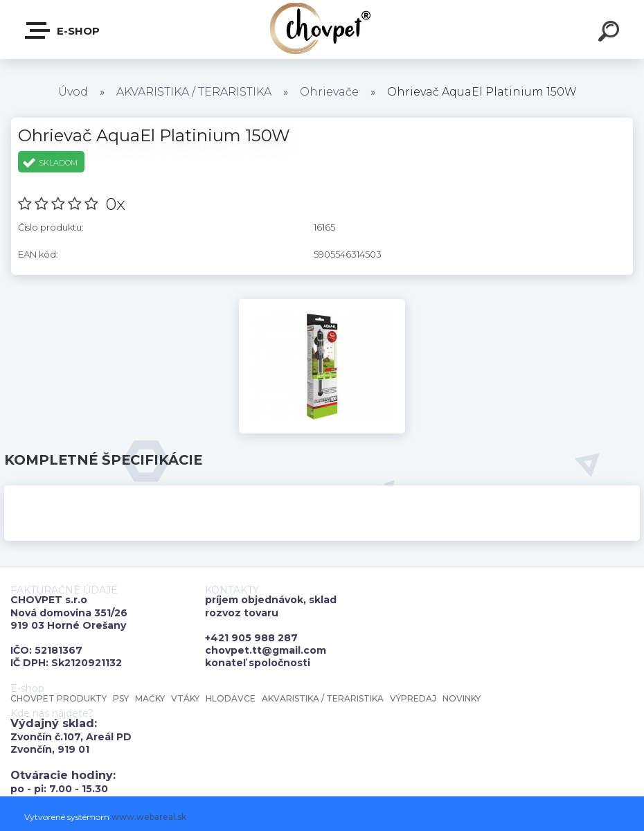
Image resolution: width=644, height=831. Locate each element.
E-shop (63, 30)
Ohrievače (329, 92)
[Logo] (322, 29)
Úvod (73, 92)
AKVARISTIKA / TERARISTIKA (194, 92)
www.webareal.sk (149, 817)
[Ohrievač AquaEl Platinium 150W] (322, 304)
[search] (611, 33)
